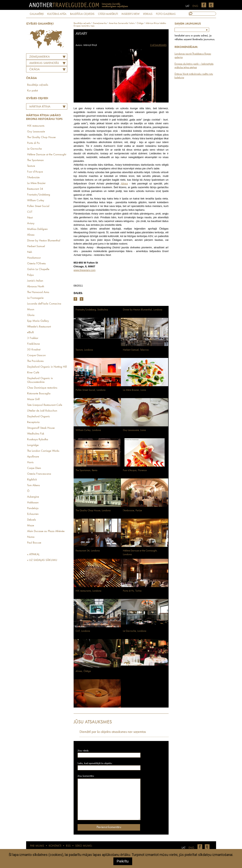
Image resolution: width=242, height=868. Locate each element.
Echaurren (33, 514)
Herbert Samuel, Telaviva (136, 350)
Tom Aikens (33, 485)
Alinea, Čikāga (83, 671)
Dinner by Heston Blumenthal (44, 241)
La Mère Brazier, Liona (134, 390)
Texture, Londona (84, 350)
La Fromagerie (35, 298)
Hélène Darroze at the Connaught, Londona (140, 553)
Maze (31, 526)
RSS (68, 846)
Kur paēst (32, 91)
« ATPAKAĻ (33, 554)
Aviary (31, 223)
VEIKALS (148, 14)
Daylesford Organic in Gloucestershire (40, 380)
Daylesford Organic (39, 417)
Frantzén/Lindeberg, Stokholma (92, 310)
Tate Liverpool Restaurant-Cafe (45, 405)
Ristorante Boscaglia (39, 394)
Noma (31, 537)
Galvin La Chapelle (38, 269)
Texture (31, 166)
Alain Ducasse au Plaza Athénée (46, 531)
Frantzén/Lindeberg (39, 195)
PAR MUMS (37, 846)
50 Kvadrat (34, 350)
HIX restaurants (36, 126)
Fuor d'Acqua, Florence (135, 470)
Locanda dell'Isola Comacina (44, 304)
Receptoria (33, 422)
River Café (33, 373)
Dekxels (31, 520)
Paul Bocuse (34, 543)
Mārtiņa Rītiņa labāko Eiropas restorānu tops (39, 107)
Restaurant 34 (35, 189)
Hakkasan (33, 503)
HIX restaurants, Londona (88, 591)
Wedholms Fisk (36, 434)
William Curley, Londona (88, 430)
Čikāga (34, 70)
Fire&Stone (33, 344)
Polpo (30, 275)
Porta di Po (33, 143)
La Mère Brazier (36, 183)
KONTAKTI (55, 846)
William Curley (36, 201)
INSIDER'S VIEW (130, 14)
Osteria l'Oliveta (36, 264)
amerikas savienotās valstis (122, 23)
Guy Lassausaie (36, 132)
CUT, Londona (83, 631)
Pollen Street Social (38, 206)
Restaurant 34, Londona (88, 551)
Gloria (31, 315)
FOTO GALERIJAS (166, 14)
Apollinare (33, 457)
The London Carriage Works (43, 451)
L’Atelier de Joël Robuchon (42, 411)
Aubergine (33, 497)
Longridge (33, 445)
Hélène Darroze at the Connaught (47, 155)
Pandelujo (33, 508)
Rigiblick (32, 480)
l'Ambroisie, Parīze (132, 511)
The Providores (35, 361)
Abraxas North (36, 287)
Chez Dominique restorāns (42, 388)
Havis (30, 462)
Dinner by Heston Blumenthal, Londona (143, 310)
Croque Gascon (36, 355)
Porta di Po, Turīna (132, 591)
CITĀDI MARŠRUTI (108, 14)
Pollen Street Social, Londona (91, 390)
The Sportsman (35, 160)
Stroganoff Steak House (41, 428)
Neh (30, 252)
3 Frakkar (33, 338)
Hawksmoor (34, 258)
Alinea (31, 235)
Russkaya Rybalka (38, 440)
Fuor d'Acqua (35, 172)
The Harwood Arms (38, 292)
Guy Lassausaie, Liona (134, 430)
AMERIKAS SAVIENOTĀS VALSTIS (43, 64)
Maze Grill (33, 399)
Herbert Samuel (36, 246)
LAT (187, 6)
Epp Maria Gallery (38, 321)
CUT (30, 212)
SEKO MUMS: (84, 846)
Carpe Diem (34, 468)
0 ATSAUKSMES (158, 45)
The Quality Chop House (41, 137)
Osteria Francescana (39, 474)
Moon (31, 310)
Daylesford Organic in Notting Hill (47, 367)
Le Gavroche (34, 149)
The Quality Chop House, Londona (93, 511)
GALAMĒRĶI (37, 14)
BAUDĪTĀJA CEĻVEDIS (82, 14)
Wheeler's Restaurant (39, 327)
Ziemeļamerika (39, 57)
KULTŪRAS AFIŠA (57, 14)
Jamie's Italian (35, 281)
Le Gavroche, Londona (135, 631)
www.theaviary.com (85, 270)
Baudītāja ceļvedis (38, 85)
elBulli (30, 332)
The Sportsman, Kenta (86, 470)
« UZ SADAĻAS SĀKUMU (42, 560)
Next (30, 218)
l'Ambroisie (33, 178)
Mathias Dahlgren (37, 229)
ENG (195, 6)
